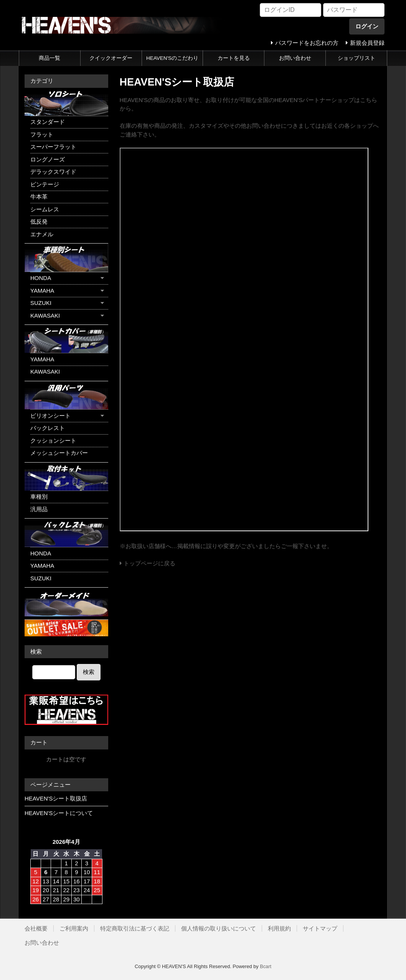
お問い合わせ (295, 58)
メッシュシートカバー (59, 453)
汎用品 (39, 509)
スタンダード (48, 122)
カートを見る (234, 58)
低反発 (39, 222)
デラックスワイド (53, 172)
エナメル (42, 234)
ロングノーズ (48, 159)
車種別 (39, 497)
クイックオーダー (111, 58)
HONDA (41, 278)
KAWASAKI (45, 315)
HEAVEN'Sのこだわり (172, 58)
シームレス (45, 209)
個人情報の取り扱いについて (219, 928)
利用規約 (279, 928)
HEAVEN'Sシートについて (59, 813)
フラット (42, 134)
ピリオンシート (50, 416)
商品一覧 (50, 58)
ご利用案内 (74, 928)
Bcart (266, 966)
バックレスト (48, 428)
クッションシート (53, 441)
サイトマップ (320, 928)
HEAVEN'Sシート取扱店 (56, 798)
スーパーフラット (53, 147)
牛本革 (39, 197)
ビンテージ (45, 184)
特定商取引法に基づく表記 (135, 928)
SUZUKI (41, 303)
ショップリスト (356, 58)
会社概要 (36, 928)
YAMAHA (42, 291)
